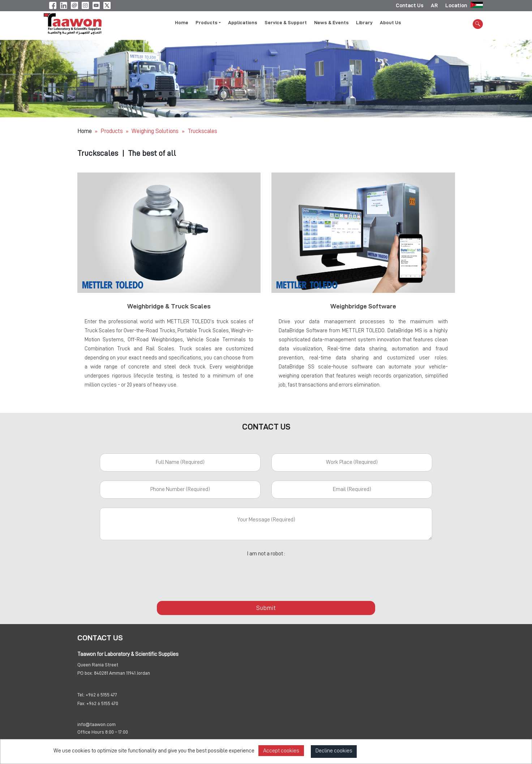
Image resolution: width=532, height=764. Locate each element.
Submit (266, 608)
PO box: (85, 673)
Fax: (81, 704)
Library (364, 23)
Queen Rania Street (98, 665)
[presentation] (266, 575)
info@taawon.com (96, 725)
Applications (243, 23)
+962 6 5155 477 (101, 695)
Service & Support (286, 23)
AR (434, 5)
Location (456, 5)
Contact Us (410, 5)
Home (182, 23)
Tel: (81, 695)
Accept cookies (281, 751)
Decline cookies (334, 751)
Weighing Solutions (156, 131)
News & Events (331, 23)
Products (112, 131)
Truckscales (202, 131)
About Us (391, 23)
